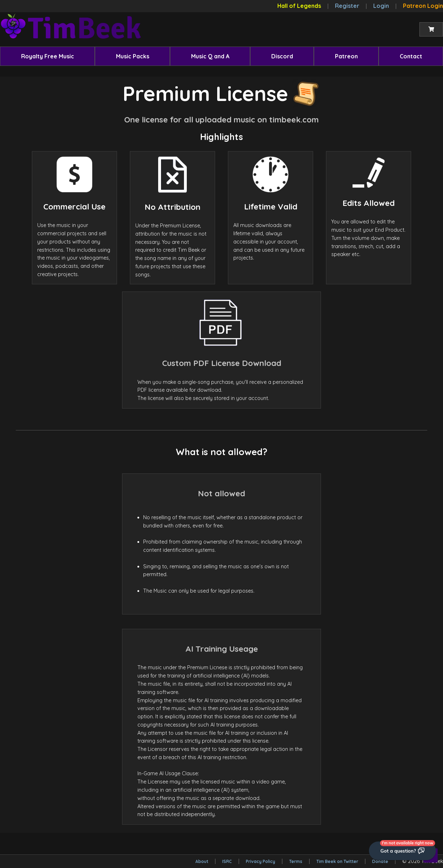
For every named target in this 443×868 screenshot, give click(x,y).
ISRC (227, 861)
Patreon (346, 56)
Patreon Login (423, 6)
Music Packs (133, 56)
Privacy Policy (261, 861)
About (202, 861)
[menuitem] (47, 56)
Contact (411, 56)
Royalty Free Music (48, 56)
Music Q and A (210, 56)
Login (381, 6)
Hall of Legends (299, 6)
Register (347, 6)
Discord (282, 56)
